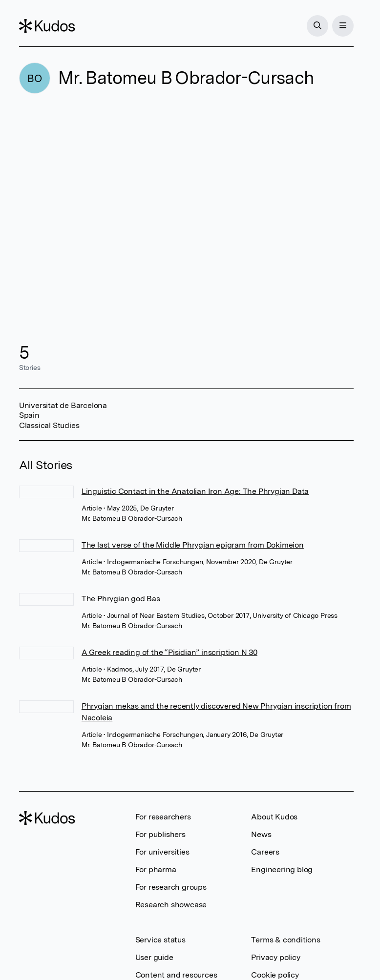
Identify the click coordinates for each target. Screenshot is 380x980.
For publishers (160, 834)
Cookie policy (275, 975)
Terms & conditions (285, 940)
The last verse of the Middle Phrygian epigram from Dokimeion (193, 545)
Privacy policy (275, 957)
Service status (160, 940)
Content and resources (176, 975)
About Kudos (274, 817)
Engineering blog (282, 869)
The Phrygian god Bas (121, 599)
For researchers (163, 817)
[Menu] (343, 26)
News (261, 834)
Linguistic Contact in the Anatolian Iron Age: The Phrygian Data (195, 491)
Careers (265, 852)
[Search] (317, 26)
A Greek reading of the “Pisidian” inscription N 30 (169, 652)
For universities (162, 852)
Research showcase (171, 905)
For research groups (171, 887)
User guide (154, 957)
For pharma (156, 869)
